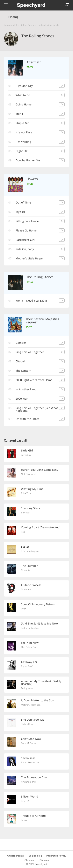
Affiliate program (16, 856)
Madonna (26, 589)
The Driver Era (29, 647)
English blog (35, 856)
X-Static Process (31, 585)
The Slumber (29, 566)
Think (19, 114)
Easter (25, 547)
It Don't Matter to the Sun (38, 700)
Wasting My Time (32, 489)
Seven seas (28, 758)
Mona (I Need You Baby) (31, 300)
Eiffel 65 (25, 801)
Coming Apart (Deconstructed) (41, 527)
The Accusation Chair (35, 777)
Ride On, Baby (25, 249)
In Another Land (26, 389)
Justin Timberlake (30, 628)
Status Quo (27, 724)
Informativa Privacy (56, 856)
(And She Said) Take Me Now (39, 623)
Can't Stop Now (31, 739)
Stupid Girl (23, 123)
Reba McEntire (29, 743)
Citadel (20, 361)
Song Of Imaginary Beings (38, 604)
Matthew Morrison (31, 705)
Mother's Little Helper (30, 258)
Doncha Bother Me (28, 160)
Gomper (21, 343)
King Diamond (28, 782)
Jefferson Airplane (30, 551)
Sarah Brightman (30, 762)
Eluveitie (26, 570)
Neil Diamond (28, 474)
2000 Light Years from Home (34, 380)
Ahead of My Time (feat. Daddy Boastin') (41, 682)
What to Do (23, 95)
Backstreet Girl (25, 240)
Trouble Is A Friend (33, 816)
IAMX (24, 609)
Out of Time (23, 202)
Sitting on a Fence (27, 221)
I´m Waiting (23, 142)
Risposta (44, 860)
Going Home (24, 104)
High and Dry (24, 86)
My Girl (20, 212)
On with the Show (27, 419)
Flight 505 (22, 151)
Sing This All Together (30, 352)
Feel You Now (30, 643)
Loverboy (26, 455)
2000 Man (22, 399)
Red (23, 532)
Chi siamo (30, 860)
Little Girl (27, 450)
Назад (13, 17)
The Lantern (23, 371)
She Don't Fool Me (33, 720)
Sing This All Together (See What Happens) (37, 409)
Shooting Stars (30, 508)
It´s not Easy (24, 132)
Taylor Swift (27, 666)
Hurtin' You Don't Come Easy (40, 470)
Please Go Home (26, 230)
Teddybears (27, 688)
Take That (26, 493)
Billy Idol (26, 513)
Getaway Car (29, 662)
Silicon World (30, 796)
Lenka (24, 820)
